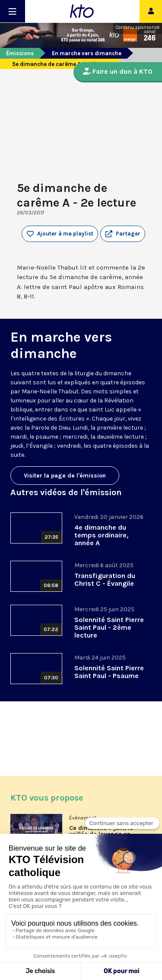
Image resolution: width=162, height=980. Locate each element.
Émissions (20, 53)
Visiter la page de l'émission (65, 476)
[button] (123, 234)
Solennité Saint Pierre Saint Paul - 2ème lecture (109, 627)
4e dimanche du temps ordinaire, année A (101, 535)
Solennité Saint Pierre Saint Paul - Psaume (109, 672)
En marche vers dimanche (87, 53)
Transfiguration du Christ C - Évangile (105, 580)
